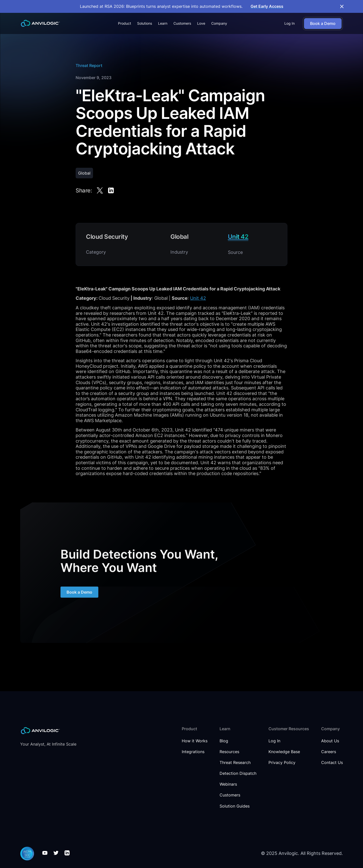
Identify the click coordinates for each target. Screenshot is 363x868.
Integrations (193, 752)
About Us (330, 741)
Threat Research (235, 763)
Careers (329, 752)
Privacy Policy (282, 763)
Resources (229, 752)
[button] (125, 23)
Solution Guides (235, 806)
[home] (40, 23)
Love (201, 23)
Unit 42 (198, 298)
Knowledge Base (284, 752)
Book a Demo (79, 595)
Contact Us (332, 763)
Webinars (228, 784)
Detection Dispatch (238, 773)
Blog (224, 741)
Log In (290, 23)
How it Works (195, 741)
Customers (182, 23)
